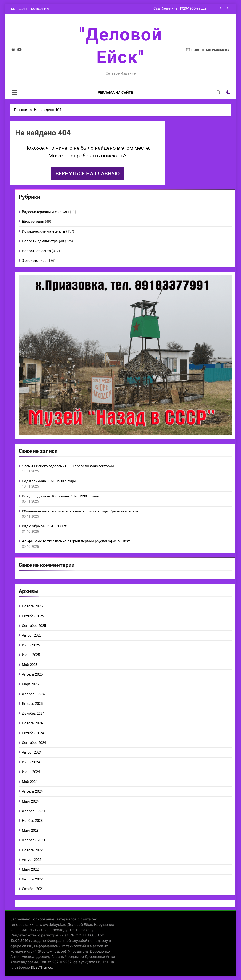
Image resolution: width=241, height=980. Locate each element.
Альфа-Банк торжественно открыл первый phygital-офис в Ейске (76, 541)
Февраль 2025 (33, 694)
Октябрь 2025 (33, 616)
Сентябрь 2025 (34, 626)
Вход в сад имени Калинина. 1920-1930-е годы (60, 496)
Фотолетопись (34, 261)
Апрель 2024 (32, 791)
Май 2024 (30, 782)
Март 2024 (30, 801)
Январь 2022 (32, 879)
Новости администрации (43, 241)
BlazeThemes (41, 967)
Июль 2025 (31, 645)
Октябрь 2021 (33, 889)
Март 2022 (30, 869)
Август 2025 (32, 635)
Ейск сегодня (33, 222)
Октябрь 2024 (33, 733)
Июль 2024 (31, 762)
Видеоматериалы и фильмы (45, 212)
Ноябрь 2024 (32, 723)
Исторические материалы (44, 231)
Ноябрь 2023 (32, 821)
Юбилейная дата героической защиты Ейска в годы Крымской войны (81, 511)
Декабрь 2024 (33, 714)
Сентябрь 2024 (34, 743)
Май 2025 (30, 665)
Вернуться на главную (88, 174)
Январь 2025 (32, 704)
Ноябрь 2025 (32, 606)
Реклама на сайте (115, 93)
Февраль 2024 (33, 811)
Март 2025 (30, 684)
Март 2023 (30, 831)
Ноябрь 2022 (32, 850)
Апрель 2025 (32, 674)
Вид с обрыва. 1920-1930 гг (44, 526)
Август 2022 (32, 860)
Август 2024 (32, 752)
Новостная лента (36, 251)
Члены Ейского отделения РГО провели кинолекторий (68, 466)
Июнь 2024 (31, 772)
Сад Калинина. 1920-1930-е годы (180, 9)
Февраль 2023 (33, 840)
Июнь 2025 (31, 655)
